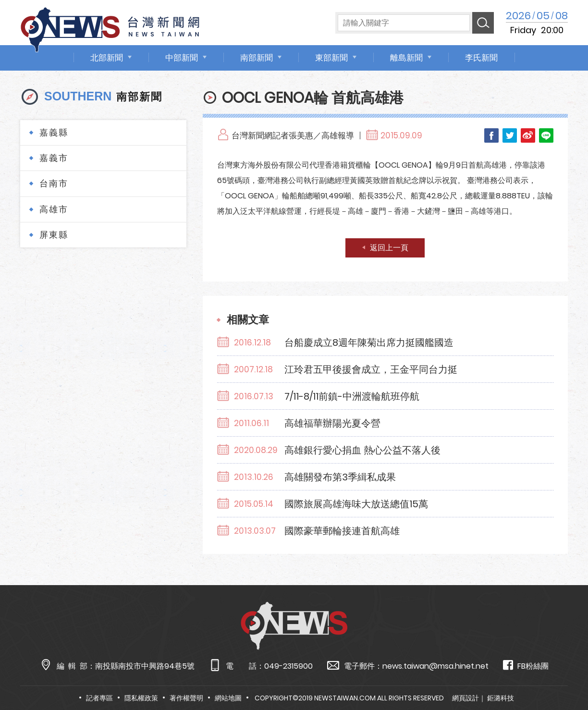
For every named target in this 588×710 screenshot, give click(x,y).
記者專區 (99, 698)
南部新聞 (257, 58)
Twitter (510, 135)
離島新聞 (406, 58)
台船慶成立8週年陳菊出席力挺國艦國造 (369, 343)
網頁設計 (465, 698)
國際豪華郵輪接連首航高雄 (342, 531)
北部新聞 (107, 58)
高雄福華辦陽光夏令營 (332, 423)
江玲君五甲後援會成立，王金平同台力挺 (371, 369)
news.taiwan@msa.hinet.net (435, 666)
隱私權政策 (141, 698)
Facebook (491, 135)
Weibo (528, 135)
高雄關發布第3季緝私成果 (340, 477)
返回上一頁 (389, 248)
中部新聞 (182, 58)
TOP (565, 675)
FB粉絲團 (526, 666)
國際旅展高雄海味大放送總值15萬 (356, 504)
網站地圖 (228, 698)
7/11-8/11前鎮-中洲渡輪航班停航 (352, 396)
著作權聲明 (186, 698)
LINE (546, 135)
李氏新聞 (481, 58)
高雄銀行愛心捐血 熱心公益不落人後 (362, 450)
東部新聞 (331, 58)
